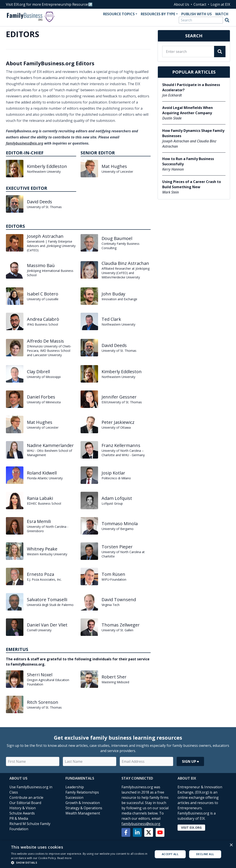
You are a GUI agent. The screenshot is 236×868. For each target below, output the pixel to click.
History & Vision (23, 808)
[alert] (118, 854)
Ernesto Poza (41, 574)
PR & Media (19, 818)
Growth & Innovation (83, 803)
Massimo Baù (41, 265)
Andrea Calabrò (43, 319)
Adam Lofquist (117, 498)
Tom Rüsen (113, 574)
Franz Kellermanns (121, 445)
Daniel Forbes (41, 397)
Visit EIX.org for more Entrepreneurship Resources (48, 4)
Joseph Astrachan (45, 236)
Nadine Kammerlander (50, 445)
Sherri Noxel (40, 675)
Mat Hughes (114, 166)
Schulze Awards (22, 813)
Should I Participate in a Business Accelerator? (191, 87)
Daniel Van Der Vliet (47, 625)
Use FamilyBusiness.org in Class (31, 790)
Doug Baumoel (117, 238)
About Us (181, 4)
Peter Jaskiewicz (118, 422)
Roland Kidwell (42, 473)
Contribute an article (26, 797)
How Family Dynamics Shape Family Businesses (193, 133)
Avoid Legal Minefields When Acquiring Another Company (188, 110)
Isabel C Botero (43, 294)
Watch (222, 14)
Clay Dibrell (38, 372)
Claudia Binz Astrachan (125, 263)
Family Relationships (82, 792)
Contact (200, 4)
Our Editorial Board (25, 803)
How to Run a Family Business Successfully (188, 161)
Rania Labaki (40, 498)
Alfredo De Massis (45, 341)
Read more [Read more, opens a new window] (65, 858)
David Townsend (119, 600)
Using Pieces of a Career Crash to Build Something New (192, 184)
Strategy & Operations (84, 808)
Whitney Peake (42, 549)
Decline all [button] (205, 854)
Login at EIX (220, 4)
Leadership (75, 787)
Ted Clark (111, 319)
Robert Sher (114, 677)
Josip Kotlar (113, 473)
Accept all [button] (170, 854)
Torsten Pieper (117, 547)
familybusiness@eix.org (25, 143)
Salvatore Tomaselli (47, 600)
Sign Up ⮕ (190, 761)
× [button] (231, 845)
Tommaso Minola (120, 524)
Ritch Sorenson (43, 702)
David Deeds (40, 202)
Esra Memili (39, 521)
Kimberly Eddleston (47, 166)
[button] (80, 863)
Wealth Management (83, 813)
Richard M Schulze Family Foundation (30, 826)
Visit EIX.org (191, 827)
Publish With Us (196, 14)
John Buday (113, 294)
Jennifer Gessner (119, 397)
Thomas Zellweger (121, 625)
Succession (74, 797)
